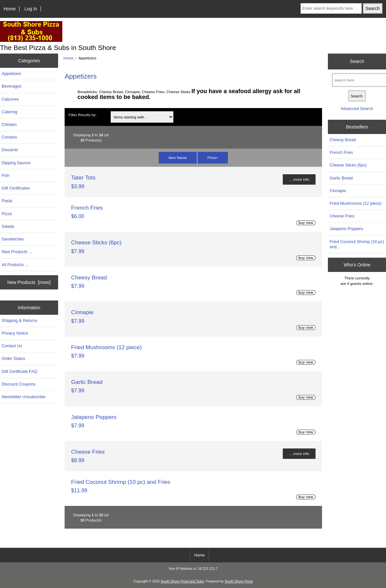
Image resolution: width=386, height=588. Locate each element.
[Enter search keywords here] (331, 8)
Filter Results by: (82, 115)
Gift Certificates (16, 188)
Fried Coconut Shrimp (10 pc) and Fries (121, 482)
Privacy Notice (15, 333)
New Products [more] (29, 282)
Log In (31, 9)
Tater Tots (83, 178)
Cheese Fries (88, 452)
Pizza (7, 214)
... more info (299, 179)
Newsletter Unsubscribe (24, 397)
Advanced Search (357, 109)
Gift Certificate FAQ (19, 371)
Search (357, 61)
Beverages (12, 86)
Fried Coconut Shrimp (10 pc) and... (357, 244)
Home (10, 9)
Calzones (10, 99)
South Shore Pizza (239, 581)
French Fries (87, 208)
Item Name (178, 158)
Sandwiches (13, 239)
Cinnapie (82, 312)
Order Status (13, 358)
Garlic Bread (87, 382)
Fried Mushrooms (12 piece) (106, 347)
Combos (9, 137)
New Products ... (17, 252)
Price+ (213, 158)
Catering (9, 112)
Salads (8, 226)
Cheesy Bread (89, 277)
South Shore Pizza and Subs (182, 581)
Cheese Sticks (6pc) (96, 242)
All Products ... (15, 265)
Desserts (10, 150)
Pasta (7, 201)
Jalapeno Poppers (94, 417)
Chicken (9, 124)
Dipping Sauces (16, 163)
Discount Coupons (19, 384)
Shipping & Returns (19, 320)
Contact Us (12, 346)
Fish (6, 175)
